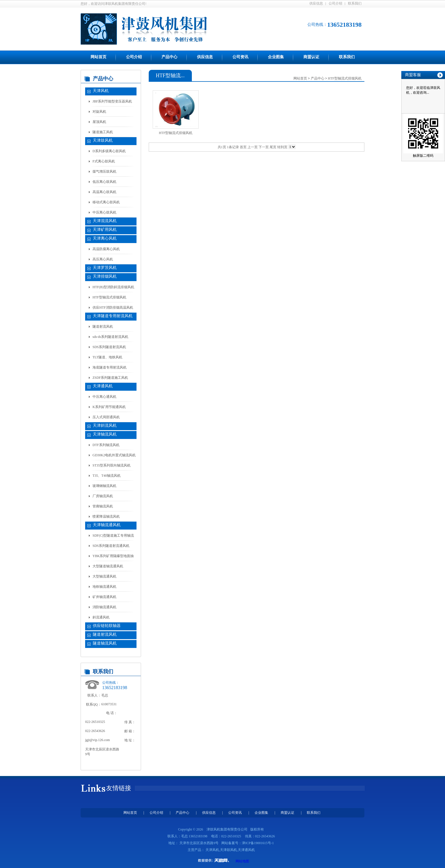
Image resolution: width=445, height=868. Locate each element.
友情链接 (119, 788)
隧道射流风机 (103, 327)
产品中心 (169, 57)
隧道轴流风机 (105, 643)
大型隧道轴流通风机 (108, 566)
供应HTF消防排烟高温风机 (113, 308)
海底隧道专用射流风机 (110, 367)
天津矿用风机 (105, 230)
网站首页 (98, 57)
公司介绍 (335, 3)
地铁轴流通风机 (104, 587)
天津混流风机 (105, 221)
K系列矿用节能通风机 (109, 407)
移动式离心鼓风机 (106, 202)
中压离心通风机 (104, 397)
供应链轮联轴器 (107, 626)
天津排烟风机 (105, 276)
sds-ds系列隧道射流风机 (110, 337)
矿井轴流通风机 (104, 597)
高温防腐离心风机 (106, 249)
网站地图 (242, 861)
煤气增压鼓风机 (104, 171)
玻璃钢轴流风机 (104, 486)
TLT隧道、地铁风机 (107, 357)
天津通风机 (103, 386)
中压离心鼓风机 (104, 212)
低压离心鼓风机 (104, 182)
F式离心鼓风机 (104, 161)
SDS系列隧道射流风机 (109, 347)
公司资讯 (240, 57)
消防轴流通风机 (104, 607)
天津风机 (101, 91)
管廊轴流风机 (103, 506)
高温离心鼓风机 (104, 192)
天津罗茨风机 (105, 268)
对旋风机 (99, 112)
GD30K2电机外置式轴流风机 (114, 455)
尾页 (273, 147)
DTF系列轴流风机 (106, 445)
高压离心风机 (103, 259)
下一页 (264, 147)
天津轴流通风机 (107, 525)
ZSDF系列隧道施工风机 (110, 378)
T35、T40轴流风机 (107, 476)
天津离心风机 (105, 238)
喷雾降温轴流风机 (106, 516)
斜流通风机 (101, 617)
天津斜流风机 (105, 425)
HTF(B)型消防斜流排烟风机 (113, 287)
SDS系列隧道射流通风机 (111, 546)
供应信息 (316, 3)
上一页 (253, 147)
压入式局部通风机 (106, 417)
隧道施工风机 (103, 132)
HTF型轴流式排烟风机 (109, 297)
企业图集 (276, 57)
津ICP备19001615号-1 (258, 843)
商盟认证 (311, 57)
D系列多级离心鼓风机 (109, 151)
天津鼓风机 (103, 140)
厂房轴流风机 (103, 496)
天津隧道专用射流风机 (113, 316)
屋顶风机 (99, 122)
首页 (243, 147)
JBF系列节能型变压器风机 (112, 101)
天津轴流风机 (105, 434)
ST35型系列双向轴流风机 (112, 465)
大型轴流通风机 (104, 576)
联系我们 (355, 3)
